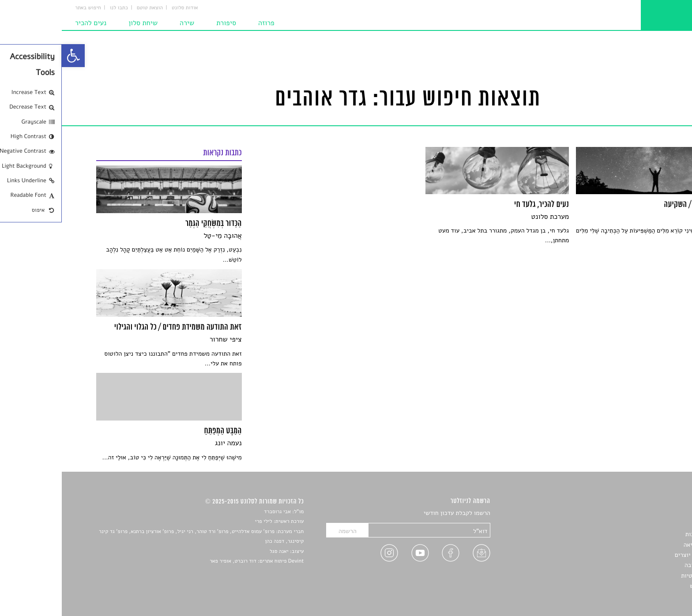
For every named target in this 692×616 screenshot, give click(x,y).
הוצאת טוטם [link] (88, 8)
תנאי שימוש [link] (643, 586)
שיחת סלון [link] (81, 23)
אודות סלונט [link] (123, 8)
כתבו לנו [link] (57, 8)
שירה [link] (125, 23)
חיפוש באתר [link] (26, 8)
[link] (11, 56)
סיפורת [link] (164, 23)
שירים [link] (650, 524)
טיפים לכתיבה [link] (640, 565)
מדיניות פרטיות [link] (638, 576)
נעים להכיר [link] (29, 23)
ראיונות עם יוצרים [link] (635, 555)
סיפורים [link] (648, 513)
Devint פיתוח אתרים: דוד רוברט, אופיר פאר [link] (195, 561)
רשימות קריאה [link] (640, 545)
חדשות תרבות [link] (641, 534)
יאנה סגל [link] (217, 552)
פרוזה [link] (205, 23)
